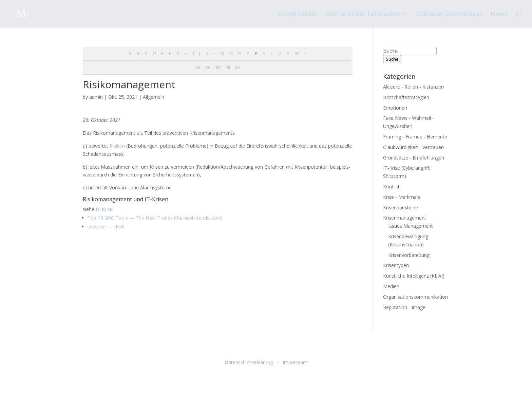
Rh (218, 67)
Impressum (295, 362)
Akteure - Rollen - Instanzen (413, 87)
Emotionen (395, 108)
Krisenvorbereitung (409, 255)
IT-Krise (103, 209)
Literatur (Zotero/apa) (449, 14)
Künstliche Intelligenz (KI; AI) (414, 276)
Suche (392, 59)
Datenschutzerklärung (249, 362)
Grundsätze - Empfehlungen (414, 158)
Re (208, 67)
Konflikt (391, 186)
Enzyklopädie (297, 14)
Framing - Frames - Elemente (415, 137)
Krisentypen (396, 265)
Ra (198, 67)
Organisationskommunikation (415, 297)
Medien (391, 286)
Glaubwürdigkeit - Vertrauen (413, 147)
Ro (237, 67)
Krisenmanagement (405, 218)
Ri (228, 67)
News (499, 14)
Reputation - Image (404, 307)
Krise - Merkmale (402, 197)
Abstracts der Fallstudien (363, 14)
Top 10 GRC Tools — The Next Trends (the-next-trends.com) (155, 218)
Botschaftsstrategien (406, 97)
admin (96, 97)
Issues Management (411, 226)
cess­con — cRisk (106, 227)
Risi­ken (117, 146)
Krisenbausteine (401, 208)
